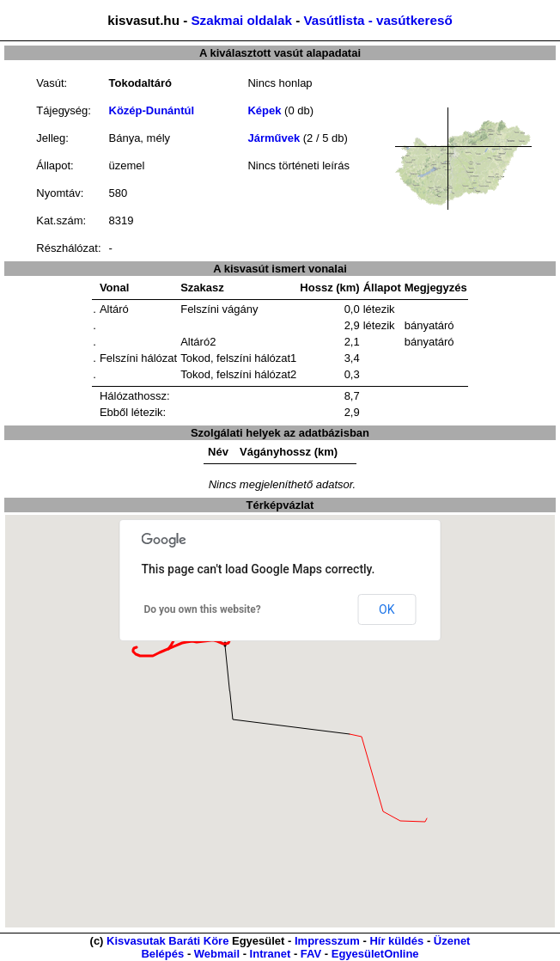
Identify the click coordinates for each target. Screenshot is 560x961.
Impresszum (327, 941)
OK (387, 609)
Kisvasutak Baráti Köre (167, 941)
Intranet (271, 954)
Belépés (162, 954)
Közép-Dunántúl (152, 110)
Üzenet (452, 941)
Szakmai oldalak (241, 20)
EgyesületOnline (375, 954)
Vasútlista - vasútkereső (377, 20)
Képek (264, 110)
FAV (311, 954)
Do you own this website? (203, 609)
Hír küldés (396, 941)
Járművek (274, 138)
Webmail (217, 954)
